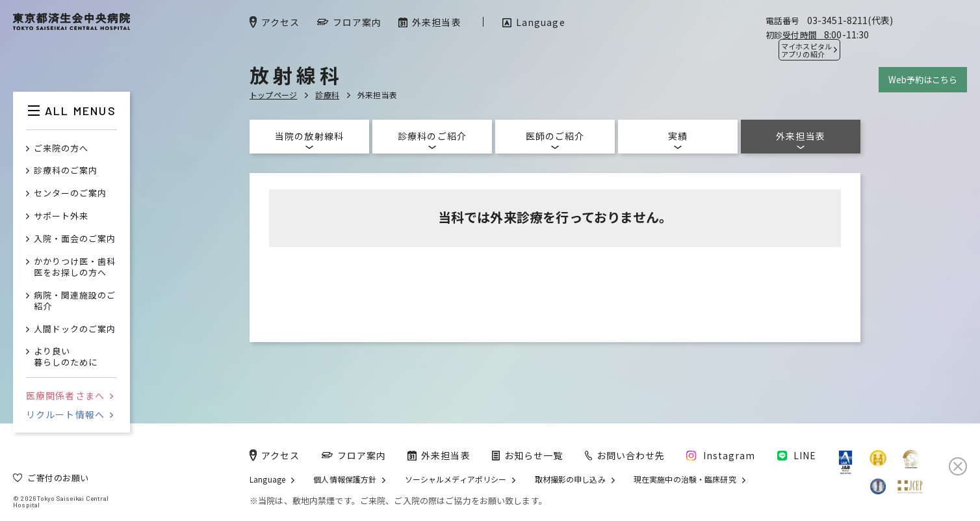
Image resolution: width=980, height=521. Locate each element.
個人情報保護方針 (345, 479)
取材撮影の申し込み (570, 479)
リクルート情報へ (70, 414)
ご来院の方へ (61, 149)
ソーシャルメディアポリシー (456, 479)
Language (267, 479)
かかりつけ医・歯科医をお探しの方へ (75, 267)
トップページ (273, 95)
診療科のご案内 (66, 171)
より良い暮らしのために (66, 357)
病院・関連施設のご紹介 (75, 301)
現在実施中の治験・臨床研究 (685, 479)
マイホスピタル (806, 50)
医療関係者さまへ (70, 395)
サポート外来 (61, 216)
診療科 (327, 95)
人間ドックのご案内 (75, 329)
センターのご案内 (70, 194)
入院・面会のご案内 (75, 239)
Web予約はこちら (923, 80)
